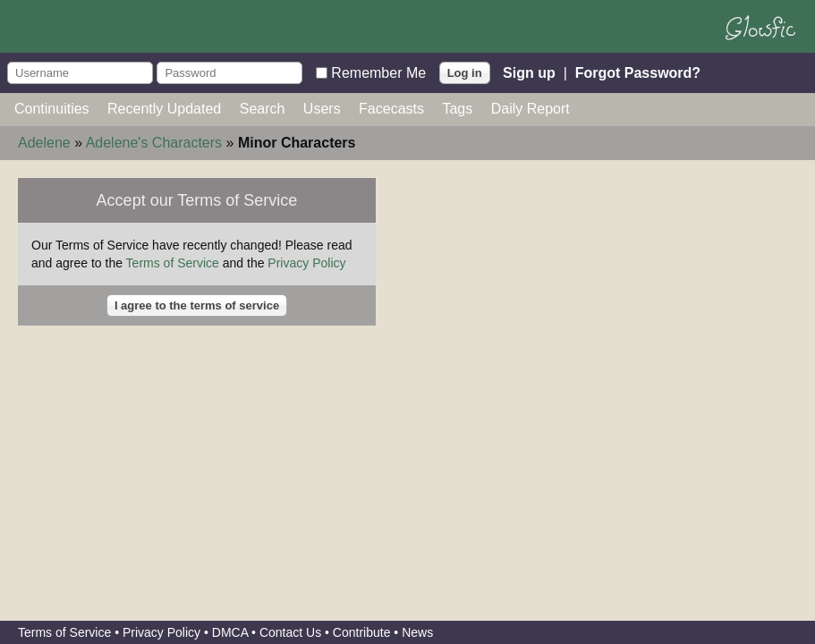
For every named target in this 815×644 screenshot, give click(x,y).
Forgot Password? (638, 72)
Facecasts (391, 109)
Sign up (529, 72)
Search (263, 109)
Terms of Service (173, 263)
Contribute (362, 632)
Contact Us (290, 632)
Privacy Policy (306, 263)
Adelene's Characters (154, 143)
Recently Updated (164, 109)
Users (322, 109)
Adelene (44, 143)
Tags (457, 109)
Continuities (52, 109)
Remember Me (378, 72)
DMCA (230, 632)
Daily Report (531, 109)
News (417, 632)
